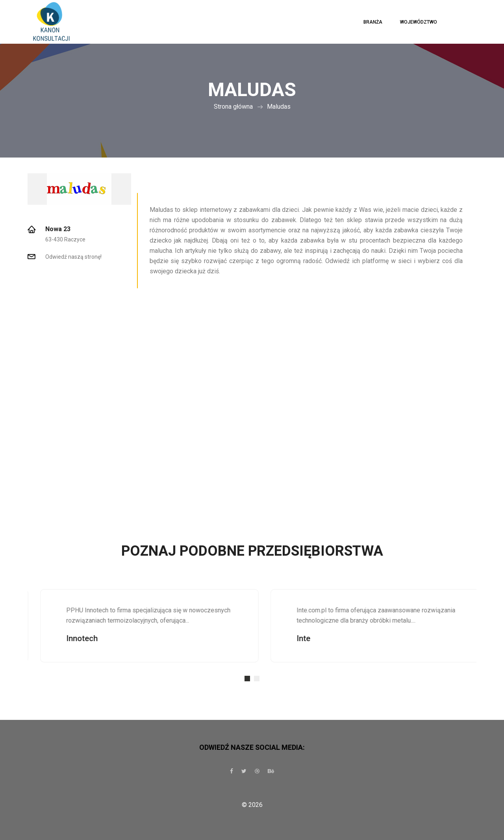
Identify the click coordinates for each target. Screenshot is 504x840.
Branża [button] (373, 22)
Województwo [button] (419, 22)
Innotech (96, 638)
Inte (317, 638)
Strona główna (233, 107)
